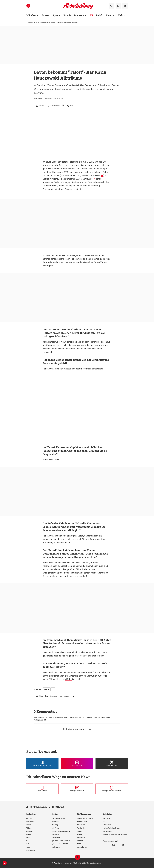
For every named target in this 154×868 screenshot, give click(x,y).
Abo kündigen (107, 831)
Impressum (106, 818)
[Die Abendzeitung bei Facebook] (42, 763)
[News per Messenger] (42, 789)
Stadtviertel (30, 822)
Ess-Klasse (55, 834)
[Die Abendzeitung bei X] (112, 763)
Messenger (55, 825)
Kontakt (80, 834)
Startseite (30, 23)
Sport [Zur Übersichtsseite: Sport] (55, 15)
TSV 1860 (29, 831)
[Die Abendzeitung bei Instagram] (77, 763)
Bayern (28, 825)
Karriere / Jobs (82, 822)
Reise (28, 847)
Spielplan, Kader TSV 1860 (61, 844)
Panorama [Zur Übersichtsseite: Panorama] (79, 15)
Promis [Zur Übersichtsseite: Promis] (67, 15)
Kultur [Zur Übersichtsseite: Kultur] (109, 15)
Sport (28, 838)
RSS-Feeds (55, 828)
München (29, 818)
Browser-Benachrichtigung (61, 831)
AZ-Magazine (82, 844)
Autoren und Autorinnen (85, 818)
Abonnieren (81, 825)
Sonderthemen (82, 847)
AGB (104, 822)
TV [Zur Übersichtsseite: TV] (91, 15)
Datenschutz (107, 825)
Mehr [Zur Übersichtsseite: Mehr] (121, 15)
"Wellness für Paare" (91, 175)
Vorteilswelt (56, 838)
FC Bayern (29, 828)
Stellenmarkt (56, 847)
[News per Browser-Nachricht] (112, 789)
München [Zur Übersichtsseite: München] (31, 15)
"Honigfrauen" (86, 179)
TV (36, 23)
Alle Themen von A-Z (59, 818)
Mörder (68, 679)
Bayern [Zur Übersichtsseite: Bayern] (46, 15)
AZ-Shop (80, 841)
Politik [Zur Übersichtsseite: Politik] (99, 15)
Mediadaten (81, 838)
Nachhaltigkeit (31, 850)
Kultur (28, 844)
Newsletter (55, 822)
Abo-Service (81, 828)
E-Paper (80, 831)
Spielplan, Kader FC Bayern (61, 841)
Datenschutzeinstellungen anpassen (115, 834)
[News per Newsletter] (77, 789)
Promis (28, 834)
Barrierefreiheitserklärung (111, 828)
